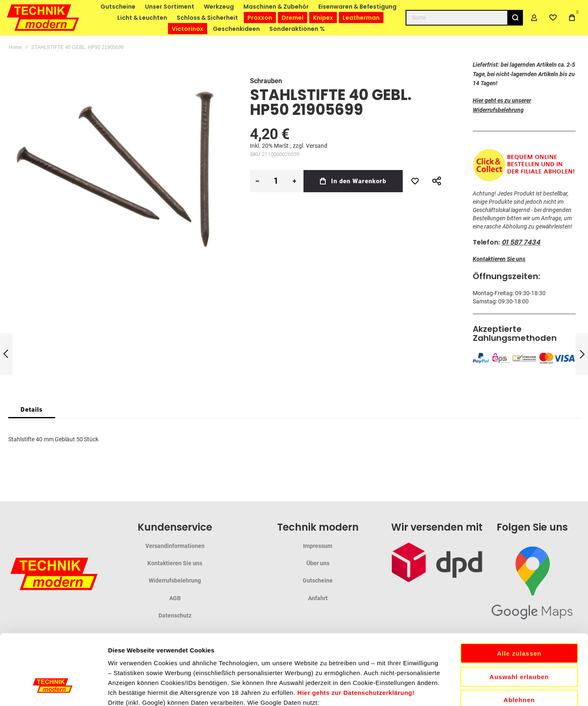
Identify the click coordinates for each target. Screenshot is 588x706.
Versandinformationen (175, 546)
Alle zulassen (519, 587)
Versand (317, 146)
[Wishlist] (553, 18)
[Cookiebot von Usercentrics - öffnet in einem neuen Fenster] (53, 690)
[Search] (515, 18)
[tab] (32, 410)
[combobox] (464, 18)
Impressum (318, 546)
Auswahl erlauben (519, 611)
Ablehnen (519, 634)
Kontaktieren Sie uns (499, 259)
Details (32, 410)
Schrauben (266, 81)
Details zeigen (438, 690)
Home (15, 47)
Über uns (318, 563)
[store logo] (43, 17)
